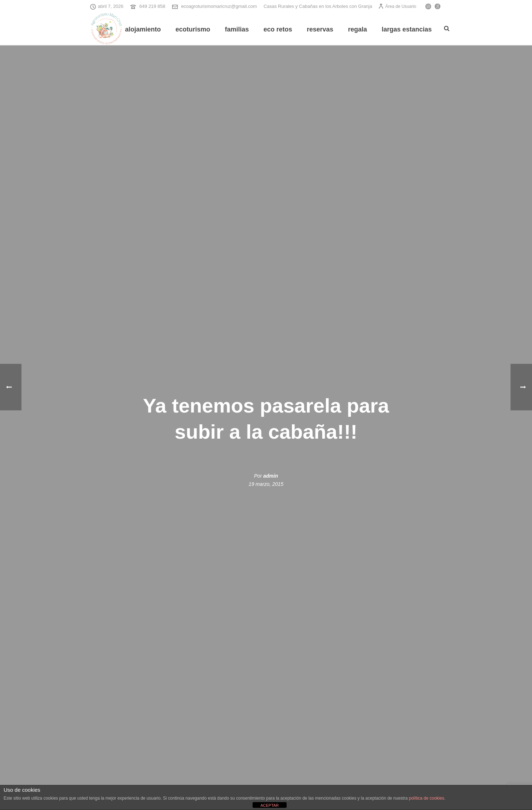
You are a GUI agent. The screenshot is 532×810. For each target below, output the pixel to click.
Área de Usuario (397, 6)
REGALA (358, 29)
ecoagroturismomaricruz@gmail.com (219, 6)
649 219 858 (152, 6)
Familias (237, 29)
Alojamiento (143, 29)
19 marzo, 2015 (266, 484)
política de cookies (427, 798)
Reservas (320, 29)
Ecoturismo (193, 29)
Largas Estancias (407, 29)
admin (271, 476)
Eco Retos (278, 29)
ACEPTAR (270, 805)
